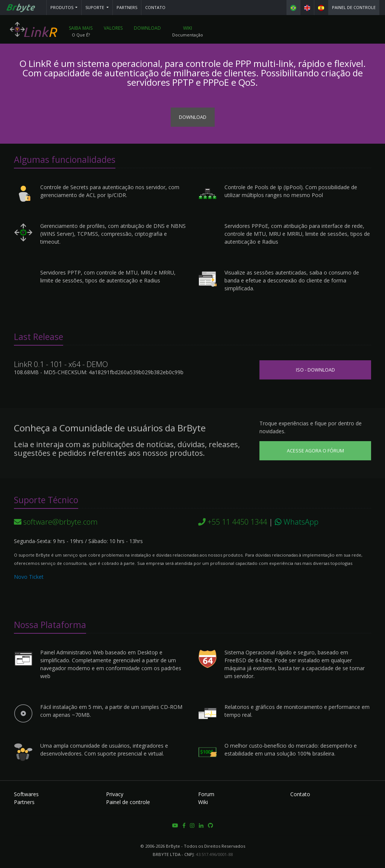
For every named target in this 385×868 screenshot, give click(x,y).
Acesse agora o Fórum (315, 451)
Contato (155, 7)
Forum (206, 794)
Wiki (188, 28)
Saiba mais (81, 28)
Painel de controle (354, 7)
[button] (64, 8)
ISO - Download (315, 370)
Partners (127, 7)
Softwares (26, 794)
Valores (113, 28)
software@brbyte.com (56, 522)
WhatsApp (297, 522)
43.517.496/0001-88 (214, 854)
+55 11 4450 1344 (233, 522)
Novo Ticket (29, 577)
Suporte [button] (95, 7)
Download (147, 28)
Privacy (115, 794)
